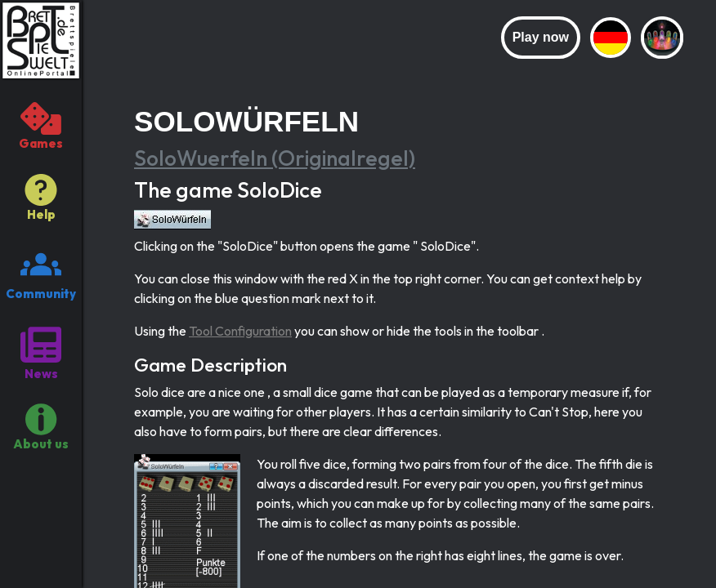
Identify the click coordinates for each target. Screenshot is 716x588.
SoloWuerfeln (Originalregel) (275, 158)
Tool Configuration (240, 331)
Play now (541, 37)
